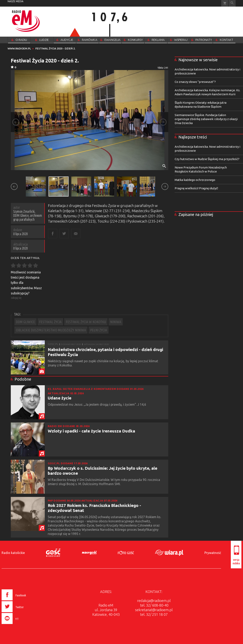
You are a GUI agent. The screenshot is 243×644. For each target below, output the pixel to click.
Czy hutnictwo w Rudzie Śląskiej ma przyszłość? (207, 159)
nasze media (15, 1)
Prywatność (213, 553)
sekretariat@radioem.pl (154, 610)
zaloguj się (16, 298)
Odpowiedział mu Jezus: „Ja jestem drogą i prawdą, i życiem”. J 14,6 (97, 404)
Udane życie (60, 398)
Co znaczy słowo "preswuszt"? (195, 82)
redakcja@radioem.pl (154, 601)
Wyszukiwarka (232, 3)
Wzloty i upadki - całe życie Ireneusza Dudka (91, 431)
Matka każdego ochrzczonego (195, 180)
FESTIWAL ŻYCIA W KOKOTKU (86, 322)
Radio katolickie (13, 553)
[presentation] (22, 625)
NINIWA (116, 322)
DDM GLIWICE (25, 322)
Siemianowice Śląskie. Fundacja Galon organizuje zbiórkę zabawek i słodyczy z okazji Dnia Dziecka (206, 119)
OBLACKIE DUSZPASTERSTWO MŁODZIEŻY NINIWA (51, 330)
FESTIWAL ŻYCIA (50, 322)
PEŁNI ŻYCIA (99, 330)
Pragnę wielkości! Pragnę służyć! (196, 188)
